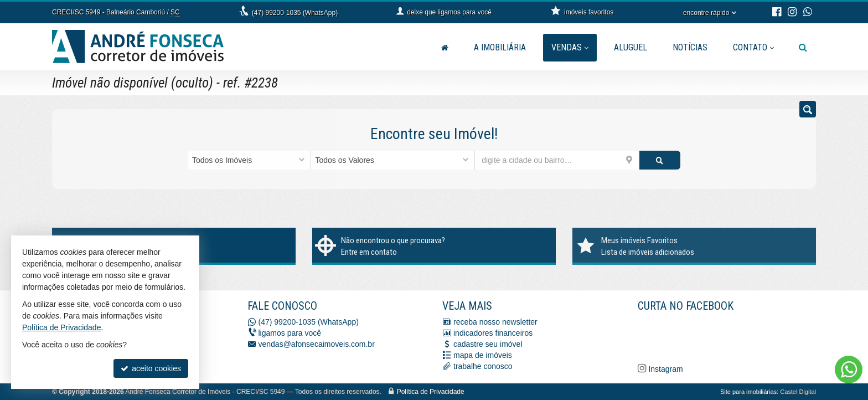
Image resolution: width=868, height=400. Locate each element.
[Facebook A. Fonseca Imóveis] (721, 336)
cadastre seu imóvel (488, 344)
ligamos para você (290, 333)
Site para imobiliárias (748, 392)
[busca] (803, 48)
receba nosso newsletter (495, 322)
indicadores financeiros (493, 333)
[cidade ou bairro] (557, 160)
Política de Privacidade (431, 392)
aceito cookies (151, 368)
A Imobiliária (500, 47)
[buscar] (660, 160)
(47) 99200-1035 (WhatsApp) (295, 13)
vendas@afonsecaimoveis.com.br (317, 344)
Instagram (665, 369)
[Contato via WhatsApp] (849, 370)
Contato (753, 47)
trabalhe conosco (483, 366)
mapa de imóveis (483, 355)
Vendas (570, 47)
